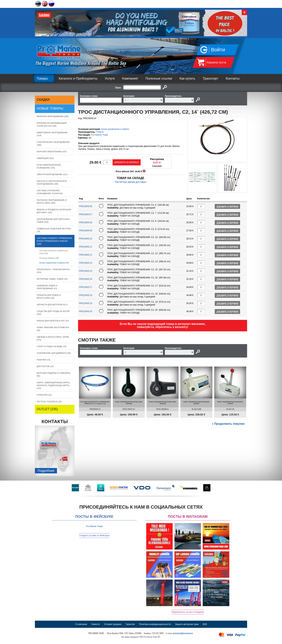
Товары (42, 78)
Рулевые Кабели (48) (49, 258)
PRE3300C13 (86, 263)
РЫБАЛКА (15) (43, 360)
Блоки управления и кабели (115, 129)
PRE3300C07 (86, 214)
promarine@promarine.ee (183, 633)
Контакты (233, 78)
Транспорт (211, 78)
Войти (218, 50)
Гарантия (130, 624)
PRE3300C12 (86, 255)
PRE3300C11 (86, 247)
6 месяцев (157, 166)
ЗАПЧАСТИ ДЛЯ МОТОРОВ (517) (52, 305)
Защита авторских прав (187, 624)
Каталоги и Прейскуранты (78, 78)
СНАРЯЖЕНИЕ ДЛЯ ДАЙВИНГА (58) (54, 353)
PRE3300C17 (86, 287)
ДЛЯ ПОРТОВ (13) (45, 366)
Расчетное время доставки (130, 182)
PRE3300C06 (86, 206)
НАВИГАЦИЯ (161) (45, 158)
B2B (205, 624)
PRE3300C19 (86, 303)
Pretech (100, 132)
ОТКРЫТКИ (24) (44, 395)
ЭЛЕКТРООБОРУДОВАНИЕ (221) (52, 174)
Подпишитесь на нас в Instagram (188, 612)
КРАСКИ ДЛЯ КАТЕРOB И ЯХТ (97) (53, 321)
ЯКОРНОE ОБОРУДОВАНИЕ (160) (53, 116)
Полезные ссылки (159, 78)
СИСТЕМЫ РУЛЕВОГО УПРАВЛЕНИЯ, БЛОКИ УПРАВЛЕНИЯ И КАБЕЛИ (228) (54, 241)
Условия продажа (113, 624)
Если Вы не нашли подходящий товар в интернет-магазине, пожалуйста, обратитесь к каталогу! (163, 325)
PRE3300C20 (86, 311)
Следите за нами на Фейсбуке (94, 536)
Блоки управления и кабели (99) (54, 263)
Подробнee (46, 471)
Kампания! (130, 78)
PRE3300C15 (86, 271)
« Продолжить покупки (228, 424)
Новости (95, 624)
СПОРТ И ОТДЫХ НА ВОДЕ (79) (52, 346)
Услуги (110, 78)
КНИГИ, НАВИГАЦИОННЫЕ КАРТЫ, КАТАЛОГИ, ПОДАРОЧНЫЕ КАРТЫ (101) (53, 385)
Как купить (187, 78)
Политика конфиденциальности (155, 624)
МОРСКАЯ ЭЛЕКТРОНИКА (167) (52, 152)
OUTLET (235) (47, 409)
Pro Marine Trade (100, 135)
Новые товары (50, 108)
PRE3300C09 (86, 231)
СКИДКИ (43, 100)
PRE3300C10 (86, 239)
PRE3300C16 (86, 279)
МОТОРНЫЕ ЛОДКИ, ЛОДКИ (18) (52, 279)
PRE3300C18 (86, 295)
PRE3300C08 (86, 223)
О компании (81, 624)
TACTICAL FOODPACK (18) (49, 402)
